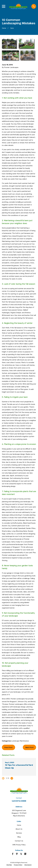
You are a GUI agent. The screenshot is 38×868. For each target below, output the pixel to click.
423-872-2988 (19, 801)
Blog (19, 837)
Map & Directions (19, 816)
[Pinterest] (17, 854)
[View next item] (12, 778)
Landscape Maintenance (20, 741)
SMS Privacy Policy (19, 845)
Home (19, 825)
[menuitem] (9, 865)
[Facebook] (13, 854)
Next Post (29, 747)
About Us (19, 829)
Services (19, 833)
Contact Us (19, 841)
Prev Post (8, 747)
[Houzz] (21, 854)
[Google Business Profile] (25, 854)
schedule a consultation (10, 728)
